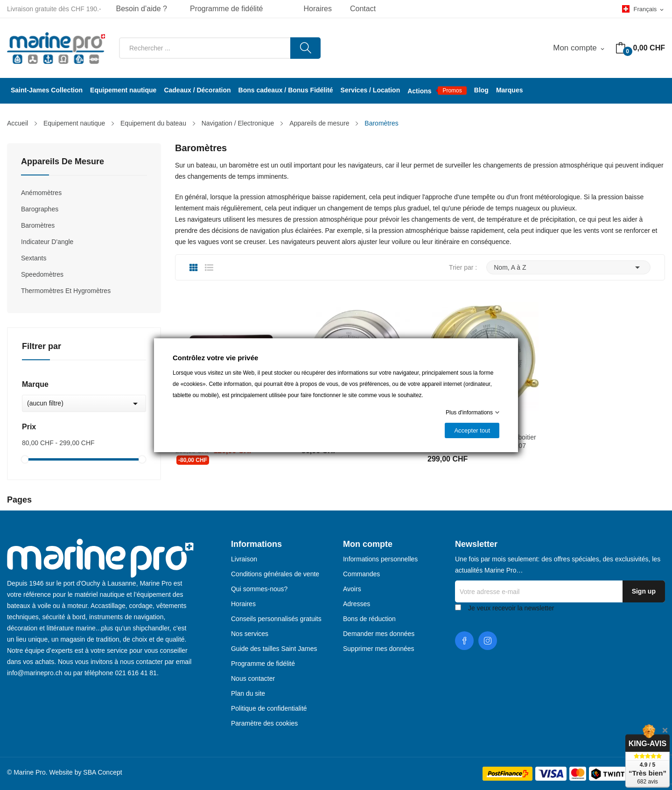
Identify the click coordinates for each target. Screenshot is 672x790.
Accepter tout (472, 430)
